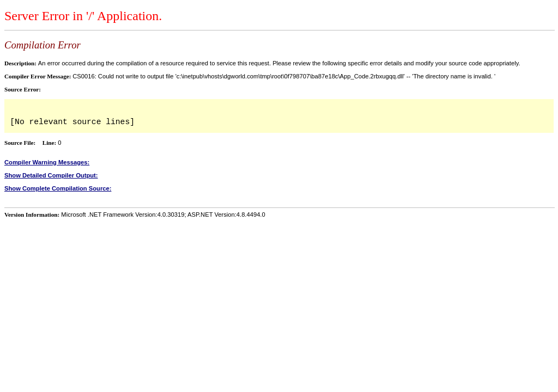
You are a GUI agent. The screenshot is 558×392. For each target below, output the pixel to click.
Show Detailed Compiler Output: (51, 175)
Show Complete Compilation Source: (58, 188)
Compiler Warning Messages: (47, 162)
